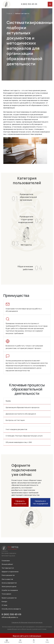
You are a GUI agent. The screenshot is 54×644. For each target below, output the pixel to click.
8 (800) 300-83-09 (29, 4)
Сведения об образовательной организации (27, 622)
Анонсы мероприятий (9, 583)
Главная (10, 14)
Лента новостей (7, 579)
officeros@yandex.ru (10, 617)
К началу (5, 551)
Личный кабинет (7, 564)
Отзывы (4, 605)
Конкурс (4, 602)
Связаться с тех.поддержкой (40, 502)
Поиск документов (8, 575)
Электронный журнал (9, 587)
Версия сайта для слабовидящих (27, 636)
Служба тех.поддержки (10, 590)
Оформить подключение (20, 502)
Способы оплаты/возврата (11, 609)
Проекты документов (9, 598)
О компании (6, 561)
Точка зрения (6, 594)
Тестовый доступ (8, 568)
